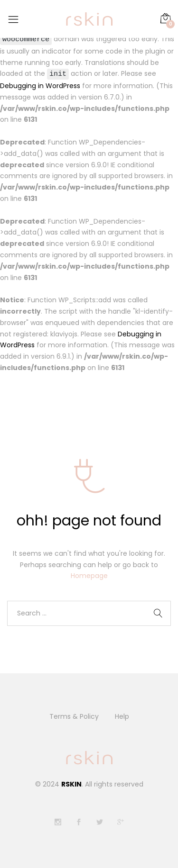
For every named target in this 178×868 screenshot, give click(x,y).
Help (122, 717)
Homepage (89, 576)
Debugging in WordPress (40, 86)
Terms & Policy (74, 717)
